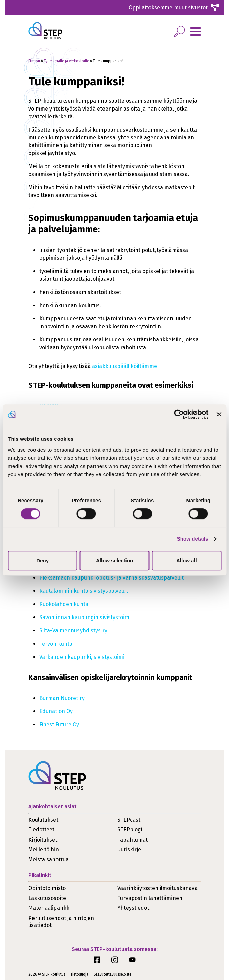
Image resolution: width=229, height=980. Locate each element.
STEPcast (129, 820)
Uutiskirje (129, 850)
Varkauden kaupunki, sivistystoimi (82, 657)
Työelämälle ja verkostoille (66, 61)
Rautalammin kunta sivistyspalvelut (84, 591)
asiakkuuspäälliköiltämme (124, 366)
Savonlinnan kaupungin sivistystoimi (85, 617)
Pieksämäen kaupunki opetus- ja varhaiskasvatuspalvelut (112, 578)
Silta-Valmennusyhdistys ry (73, 631)
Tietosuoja (79, 974)
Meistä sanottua (49, 859)
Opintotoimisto (47, 888)
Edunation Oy (56, 711)
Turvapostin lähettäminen (150, 898)
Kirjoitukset (43, 840)
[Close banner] (219, 414)
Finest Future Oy (59, 724)
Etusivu (34, 61)
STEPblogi (130, 830)
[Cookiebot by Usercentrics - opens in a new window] (179, 414)
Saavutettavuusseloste (112, 974)
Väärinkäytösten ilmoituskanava (157, 888)
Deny (42, 560)
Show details (193, 539)
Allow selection (114, 560)
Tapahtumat (133, 840)
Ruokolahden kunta (64, 604)
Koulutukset (43, 820)
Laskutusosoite (47, 898)
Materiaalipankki (50, 908)
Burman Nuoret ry (62, 698)
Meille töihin (44, 850)
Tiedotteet (41, 830)
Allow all (187, 560)
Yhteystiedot (133, 908)
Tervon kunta (56, 644)
